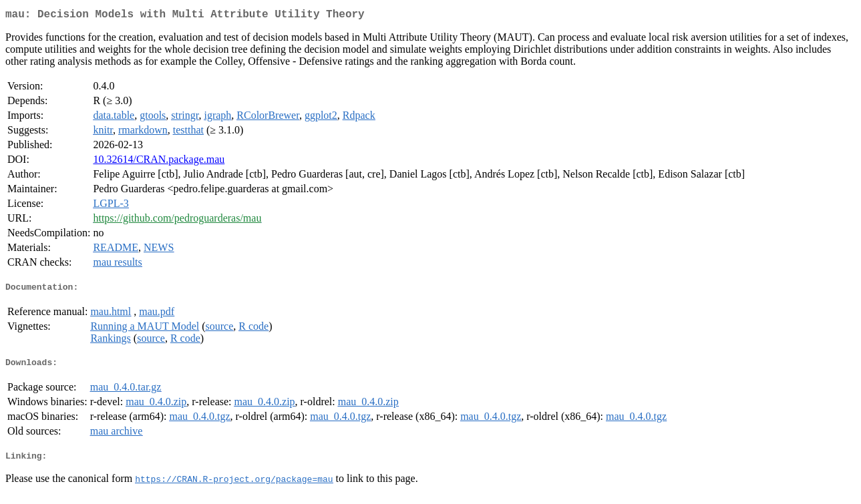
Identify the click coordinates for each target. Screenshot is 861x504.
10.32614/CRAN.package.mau (159, 162)
